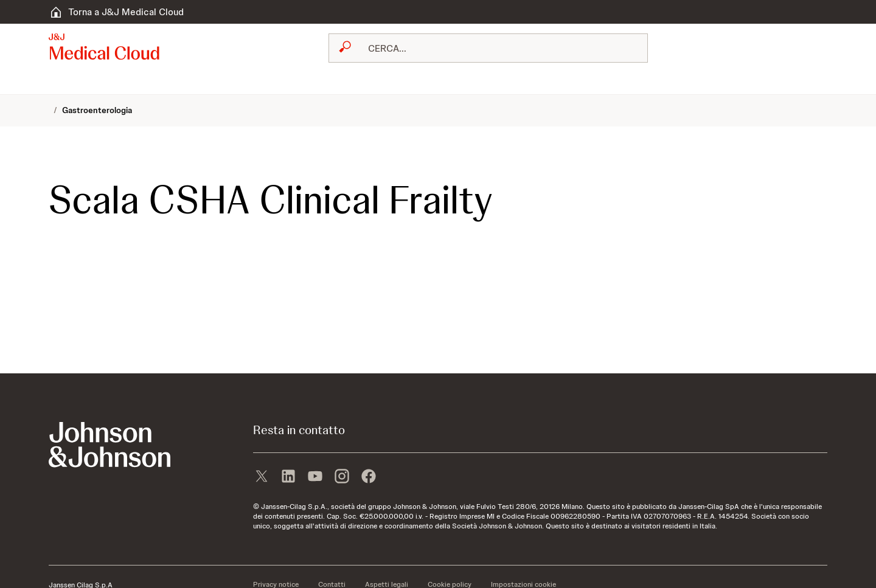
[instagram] (342, 477)
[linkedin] (288, 477)
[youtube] (315, 477)
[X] (262, 477)
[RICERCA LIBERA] (495, 48)
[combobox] (488, 48)
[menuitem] (54, 82)
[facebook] (369, 477)
